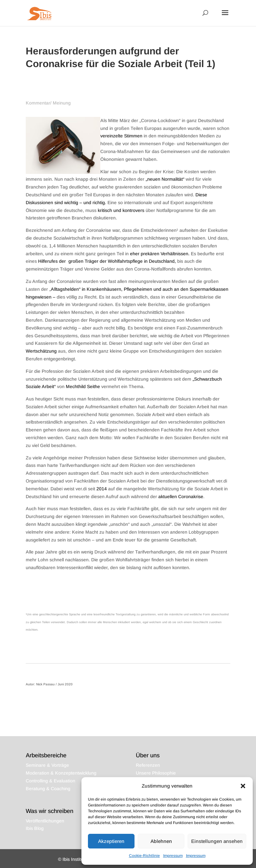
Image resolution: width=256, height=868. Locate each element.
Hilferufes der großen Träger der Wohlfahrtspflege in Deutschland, (107, 261)
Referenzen (148, 765)
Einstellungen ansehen (217, 841)
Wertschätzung (41, 351)
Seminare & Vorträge (47, 765)
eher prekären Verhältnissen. (160, 254)
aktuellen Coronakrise (181, 497)
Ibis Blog (35, 828)
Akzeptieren (111, 841)
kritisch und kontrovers (121, 210)
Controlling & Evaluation (50, 781)
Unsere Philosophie (156, 773)
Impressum (173, 856)
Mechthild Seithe (83, 386)
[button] (243, 786)
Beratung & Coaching (48, 789)
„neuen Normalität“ (165, 179)
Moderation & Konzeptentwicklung (61, 773)
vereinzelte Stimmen (121, 136)
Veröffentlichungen (45, 821)
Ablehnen (161, 841)
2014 (102, 489)
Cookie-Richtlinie (144, 856)
